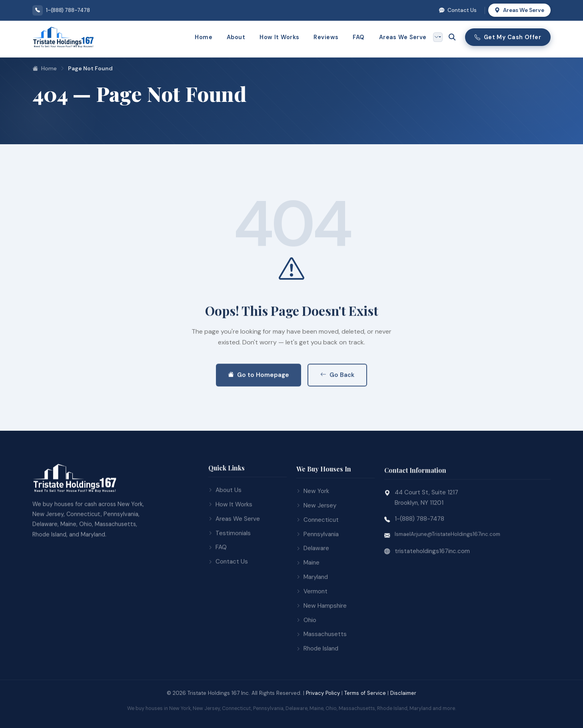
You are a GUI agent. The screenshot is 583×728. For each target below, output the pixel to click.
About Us (225, 520)
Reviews (326, 37)
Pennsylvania (317, 568)
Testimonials (230, 563)
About (236, 37)
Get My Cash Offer (508, 37)
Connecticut (317, 554)
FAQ (358, 37)
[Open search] (452, 37)
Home (204, 37)
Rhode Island (317, 682)
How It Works (279, 37)
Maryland (312, 611)
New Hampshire (321, 640)
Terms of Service (365, 693)
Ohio (306, 654)
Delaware (313, 583)
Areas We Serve (519, 10)
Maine (308, 597)
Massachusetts (321, 668)
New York (313, 525)
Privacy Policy (323, 693)
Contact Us (458, 10)
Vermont (312, 625)
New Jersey (316, 539)
